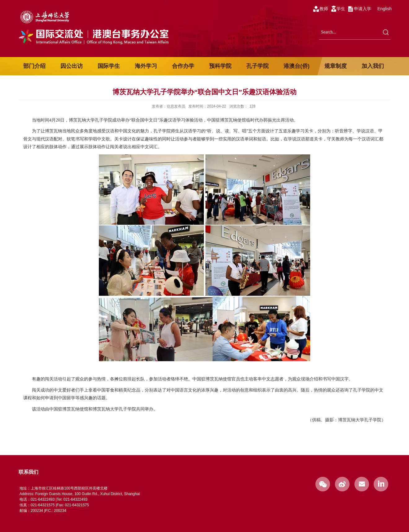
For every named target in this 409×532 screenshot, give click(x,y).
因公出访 (72, 66)
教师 (324, 9)
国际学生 (109, 66)
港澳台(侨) (297, 66)
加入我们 (373, 66)
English (385, 9)
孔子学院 (257, 66)
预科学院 (220, 66)
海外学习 (146, 66)
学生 (341, 9)
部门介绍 (34, 66)
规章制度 (336, 66)
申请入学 (363, 9)
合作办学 (183, 66)
